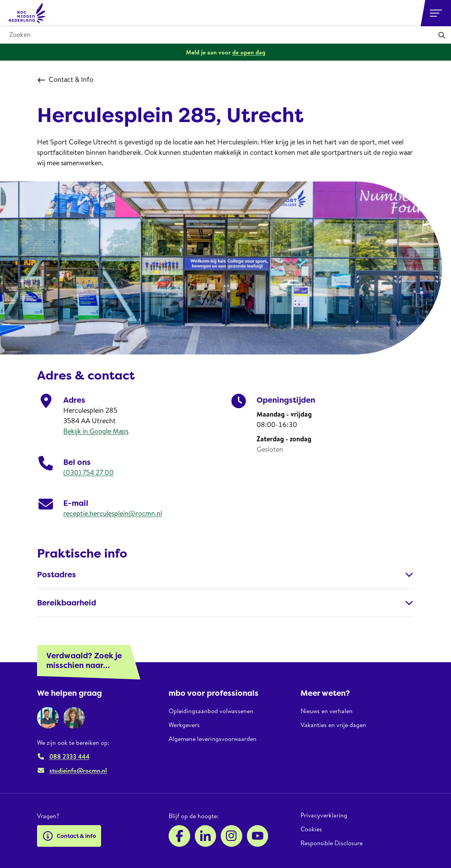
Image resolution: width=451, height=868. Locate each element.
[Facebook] (179, 836)
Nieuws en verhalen (327, 711)
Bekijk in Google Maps (96, 431)
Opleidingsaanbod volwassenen (211, 711)
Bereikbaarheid (225, 603)
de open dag (249, 52)
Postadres (225, 575)
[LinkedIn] (206, 836)
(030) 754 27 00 (89, 472)
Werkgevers (184, 725)
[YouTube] (258, 836)
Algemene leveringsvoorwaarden (213, 739)
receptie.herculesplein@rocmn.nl (113, 513)
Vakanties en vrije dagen (333, 725)
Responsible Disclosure (332, 843)
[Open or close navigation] (436, 13)
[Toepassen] (442, 35)
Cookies (311, 829)
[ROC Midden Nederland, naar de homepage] (27, 13)
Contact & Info (65, 80)
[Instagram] (231, 836)
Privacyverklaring (324, 815)
